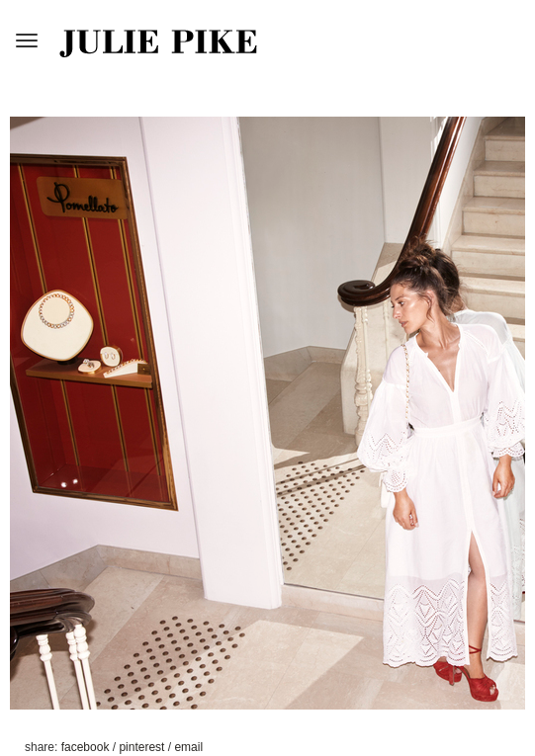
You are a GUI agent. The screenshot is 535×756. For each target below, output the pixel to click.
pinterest (143, 747)
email (188, 747)
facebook (87, 747)
